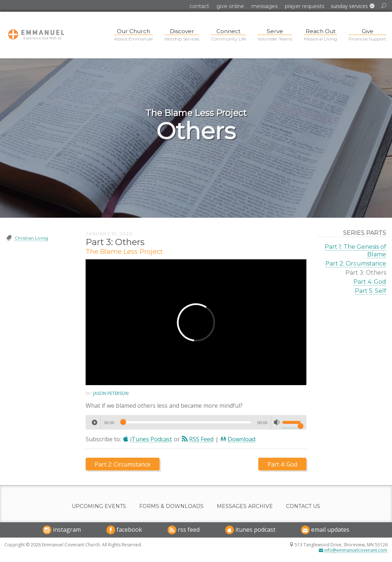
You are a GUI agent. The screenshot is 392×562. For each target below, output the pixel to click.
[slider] (186, 422)
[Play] (94, 422)
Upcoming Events (99, 506)
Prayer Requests (305, 6)
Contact (199, 6)
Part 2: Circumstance (356, 263)
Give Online (230, 6)
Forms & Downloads (171, 506)
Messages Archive (245, 506)
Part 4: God (370, 282)
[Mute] (277, 422)
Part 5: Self (371, 291)
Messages (264, 6)
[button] (353, 6)
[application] (196, 422)
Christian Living (31, 238)
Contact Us (303, 506)
